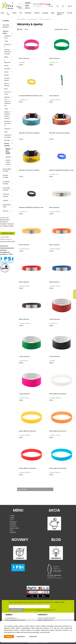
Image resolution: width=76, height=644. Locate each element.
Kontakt (70, 13)
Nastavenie (21, 637)
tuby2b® (5, 201)
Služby (14, 13)
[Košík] (70, 6)
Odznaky (7, 140)
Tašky (6, 109)
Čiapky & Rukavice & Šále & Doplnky (7, 115)
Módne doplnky (7, 145)
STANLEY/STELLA (8, 37)
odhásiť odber (5, 237)
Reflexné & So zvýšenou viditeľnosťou (7, 101)
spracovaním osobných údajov (7, 241)
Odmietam (33, 637)
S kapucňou (8, 61)
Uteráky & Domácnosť (8, 123)
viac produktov (24, 489)
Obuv (6, 132)
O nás (8, 14)
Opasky (8, 157)
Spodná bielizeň (7, 79)
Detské (6, 75)
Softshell (7, 69)
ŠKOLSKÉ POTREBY (6, 176)
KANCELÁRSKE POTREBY (7, 170)
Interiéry (37, 13)
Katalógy (45, 13)
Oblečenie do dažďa (8, 136)
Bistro (6, 89)
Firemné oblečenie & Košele (7, 52)
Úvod (2, 13)
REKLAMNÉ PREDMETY (6, 26)
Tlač (21, 13)
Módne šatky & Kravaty (8, 162)
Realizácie (28, 13)
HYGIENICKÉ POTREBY (6, 183)
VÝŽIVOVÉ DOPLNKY (6, 195)
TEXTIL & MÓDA (6, 32)
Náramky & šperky (8, 151)
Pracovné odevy (7, 93)
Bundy (6, 72)
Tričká (6, 41)
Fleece (6, 66)
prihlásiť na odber (8, 233)
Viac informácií (45, 632)
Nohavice (7, 129)
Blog (53, 13)
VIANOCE (6, 211)
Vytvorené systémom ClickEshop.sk (38, 643)
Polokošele (7, 45)
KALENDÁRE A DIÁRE (7, 206)
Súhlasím (9, 637)
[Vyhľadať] (30, 6)
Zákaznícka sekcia (61, 14)
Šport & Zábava (7, 85)
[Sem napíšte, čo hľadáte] (40, 6)
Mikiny (6, 57)
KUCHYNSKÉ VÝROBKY (6, 189)
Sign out (54, 610)
